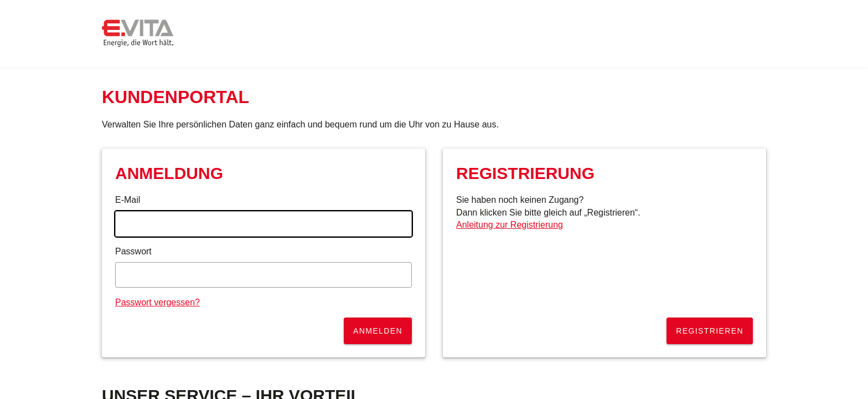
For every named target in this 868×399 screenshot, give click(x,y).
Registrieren (710, 331)
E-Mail (128, 200)
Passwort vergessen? (157, 302)
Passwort (133, 251)
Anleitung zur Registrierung (510, 225)
